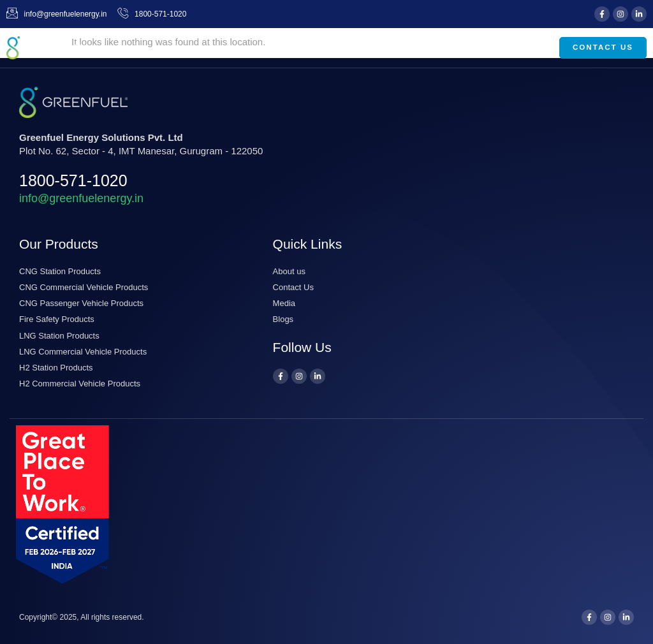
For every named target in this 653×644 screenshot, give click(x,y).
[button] (531, 48)
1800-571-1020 (73, 180)
